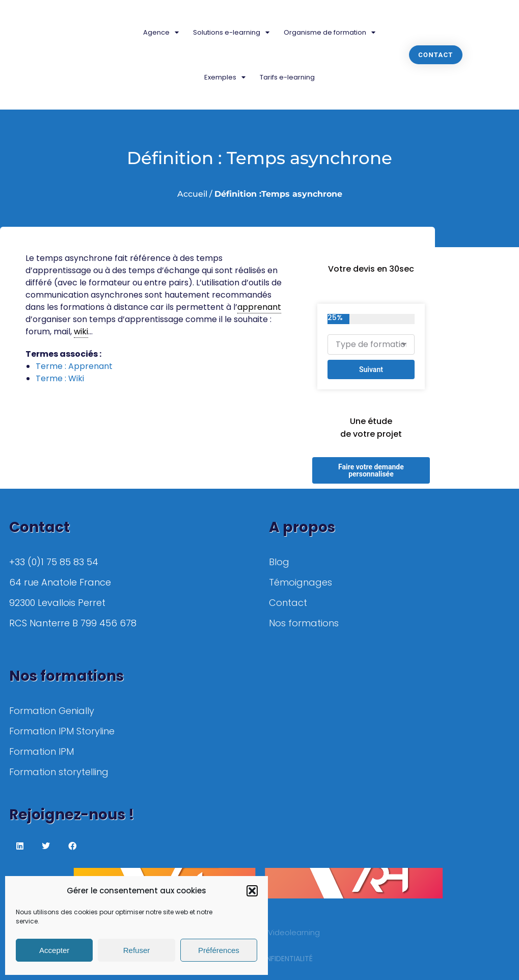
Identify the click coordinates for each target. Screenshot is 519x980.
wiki (81, 332)
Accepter (54, 950)
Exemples (225, 77)
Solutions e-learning (231, 32)
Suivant (371, 369)
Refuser (137, 950)
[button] (252, 891)
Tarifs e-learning (287, 77)
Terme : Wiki (60, 378)
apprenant (259, 307)
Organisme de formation (330, 32)
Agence (161, 32)
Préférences (219, 950)
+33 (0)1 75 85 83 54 (54, 562)
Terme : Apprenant (74, 366)
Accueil (192, 194)
